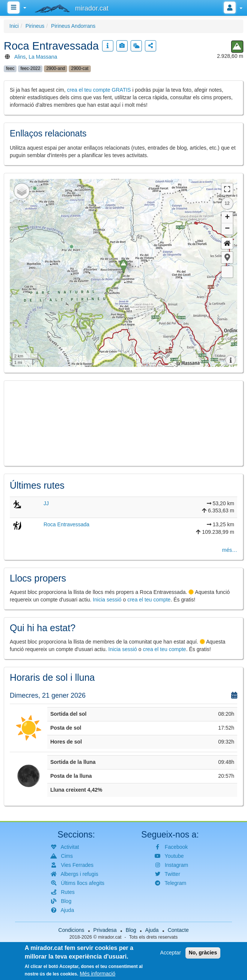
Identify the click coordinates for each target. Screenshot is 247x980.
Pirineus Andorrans (73, 26)
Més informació (97, 974)
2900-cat (80, 68)
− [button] (227, 229)
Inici (14, 26)
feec (10, 68)
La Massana (43, 57)
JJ (46, 503)
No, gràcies (203, 953)
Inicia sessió (107, 600)
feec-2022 (30, 68)
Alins (20, 57)
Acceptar (171, 953)
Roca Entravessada (66, 524)
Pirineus (35, 26)
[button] (227, 257)
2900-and (56, 68)
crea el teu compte (149, 600)
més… (230, 550)
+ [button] (227, 218)
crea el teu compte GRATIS (99, 90)
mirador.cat (110, 937)
